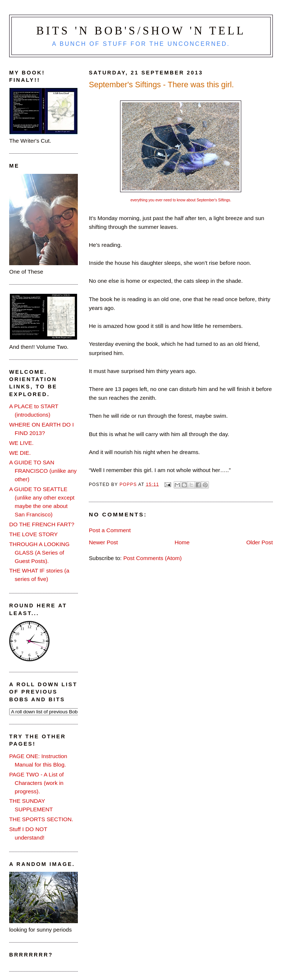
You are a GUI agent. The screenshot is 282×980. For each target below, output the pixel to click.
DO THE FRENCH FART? (42, 524)
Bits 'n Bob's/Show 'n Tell (141, 31)
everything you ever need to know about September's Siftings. (181, 200)
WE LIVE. (21, 443)
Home (182, 542)
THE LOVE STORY (33, 534)
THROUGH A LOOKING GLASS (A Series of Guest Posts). (39, 553)
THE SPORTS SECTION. (41, 819)
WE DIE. (20, 453)
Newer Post (103, 542)
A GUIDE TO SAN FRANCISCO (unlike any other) (43, 471)
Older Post (260, 542)
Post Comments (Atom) (153, 558)
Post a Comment (110, 530)
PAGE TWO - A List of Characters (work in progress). (37, 783)
